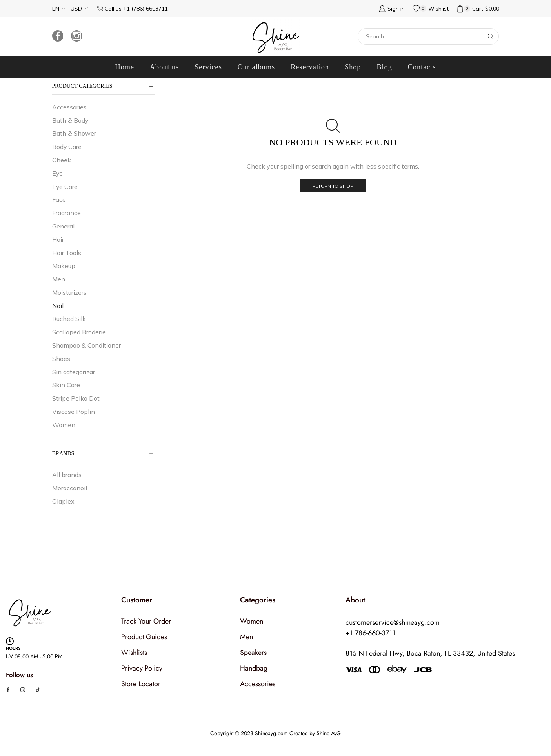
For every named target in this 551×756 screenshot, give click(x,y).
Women (64, 425)
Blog (384, 67)
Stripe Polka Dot (76, 398)
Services (208, 67)
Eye (57, 173)
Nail (58, 306)
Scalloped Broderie (79, 332)
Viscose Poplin (74, 412)
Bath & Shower (74, 133)
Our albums (256, 67)
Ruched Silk (69, 319)
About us (164, 67)
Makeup (64, 266)
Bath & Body (70, 120)
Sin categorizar (74, 372)
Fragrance (66, 213)
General (63, 226)
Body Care (67, 147)
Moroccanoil (70, 488)
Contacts (422, 67)
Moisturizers (69, 292)
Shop (353, 67)
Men (59, 279)
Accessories (69, 107)
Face (59, 199)
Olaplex (63, 501)
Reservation (310, 67)
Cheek (62, 160)
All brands (67, 475)
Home (125, 67)
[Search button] (491, 36)
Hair (58, 239)
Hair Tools (67, 253)
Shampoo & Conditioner (86, 345)
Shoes (61, 359)
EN (56, 9)
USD (76, 9)
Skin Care (66, 385)
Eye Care (65, 187)
